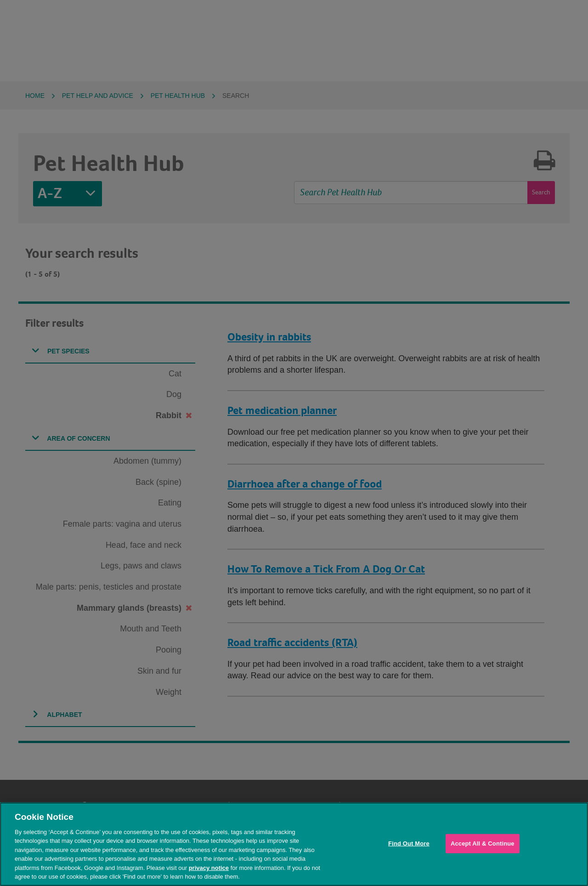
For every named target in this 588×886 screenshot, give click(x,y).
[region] (294, 844)
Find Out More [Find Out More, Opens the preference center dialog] (409, 843)
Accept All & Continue (483, 843)
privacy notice (209, 868)
